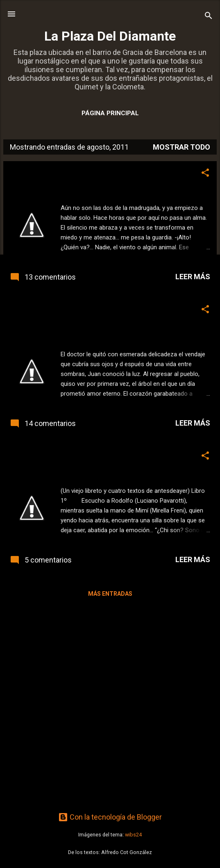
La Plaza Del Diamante (110, 36)
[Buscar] (209, 17)
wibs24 (133, 835)
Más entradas (110, 594)
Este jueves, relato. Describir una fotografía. (93, 173)
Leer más (193, 277)
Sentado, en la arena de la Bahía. (71, 456)
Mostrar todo (181, 147)
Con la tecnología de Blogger (110, 817)
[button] (205, 174)
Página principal (110, 113)
